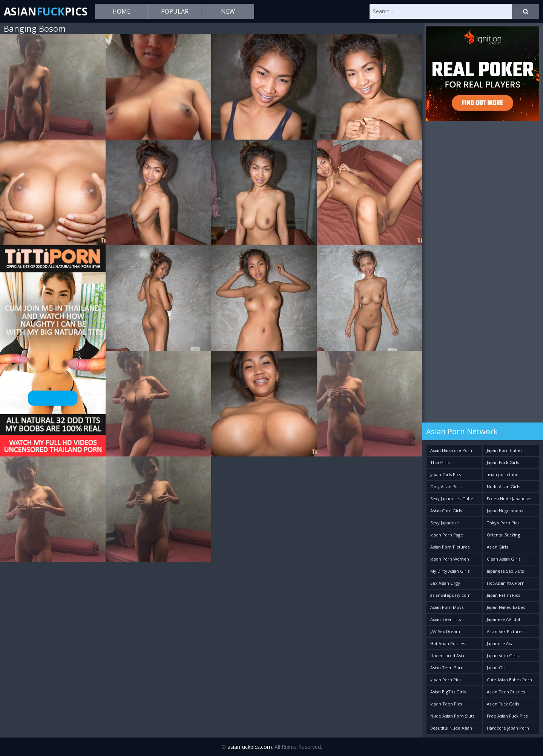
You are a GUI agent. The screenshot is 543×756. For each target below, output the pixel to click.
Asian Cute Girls (446, 511)
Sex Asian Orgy (445, 583)
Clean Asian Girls (504, 559)
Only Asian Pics (445, 486)
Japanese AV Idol (503, 619)
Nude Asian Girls (503, 486)
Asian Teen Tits (446, 619)
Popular (175, 11)
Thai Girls (440, 462)
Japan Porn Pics (446, 680)
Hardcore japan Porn (508, 728)
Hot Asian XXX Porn (506, 583)
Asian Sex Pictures (505, 631)
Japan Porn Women (450, 559)
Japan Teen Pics (446, 704)
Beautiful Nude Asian (451, 728)
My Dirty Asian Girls (450, 571)
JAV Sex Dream (445, 631)
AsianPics (46, 11)
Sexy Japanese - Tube (452, 499)
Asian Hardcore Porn (451, 450)
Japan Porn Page (447, 535)
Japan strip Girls (503, 655)
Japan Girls (498, 668)
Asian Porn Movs (447, 607)
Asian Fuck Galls (503, 704)
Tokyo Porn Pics (503, 523)
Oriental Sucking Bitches (503, 536)
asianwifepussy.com (450, 595)
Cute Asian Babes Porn (509, 680)
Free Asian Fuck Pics (507, 716)
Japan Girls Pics (446, 474)
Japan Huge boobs (505, 511)
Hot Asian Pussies (448, 643)
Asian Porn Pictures (450, 547)
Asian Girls (497, 547)
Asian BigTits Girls (448, 692)
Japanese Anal (501, 643)
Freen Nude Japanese (508, 499)
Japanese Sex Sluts (505, 571)
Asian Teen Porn (447, 668)
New (228, 11)
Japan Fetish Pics (503, 595)
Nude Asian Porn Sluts (452, 716)
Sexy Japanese (445, 523)
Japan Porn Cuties (505, 450)
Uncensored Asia (447, 655)
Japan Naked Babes (506, 607)
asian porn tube (503, 474)
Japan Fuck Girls (503, 462)
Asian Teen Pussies (506, 692)
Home (121, 11)
